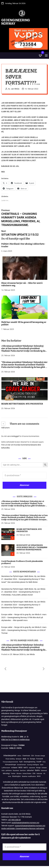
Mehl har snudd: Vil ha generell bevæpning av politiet (24, 323)
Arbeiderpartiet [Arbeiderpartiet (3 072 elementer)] (10, 756)
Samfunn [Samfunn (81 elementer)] (23, 771)
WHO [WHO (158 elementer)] (39, 776)
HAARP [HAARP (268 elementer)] (39, 762)
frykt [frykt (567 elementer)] (21, 762)
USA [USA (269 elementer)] (34, 773)
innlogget (15, 436)
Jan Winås (15, 89)
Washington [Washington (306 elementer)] (16, 776)
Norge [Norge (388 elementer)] (38, 768)
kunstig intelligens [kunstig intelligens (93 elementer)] (33, 765)
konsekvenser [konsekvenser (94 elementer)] (21, 765)
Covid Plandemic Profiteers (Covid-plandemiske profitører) (22, 562)
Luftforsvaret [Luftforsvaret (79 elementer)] (6, 768)
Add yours (5, 428)
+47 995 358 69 (14, 820)
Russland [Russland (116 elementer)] (16, 771)
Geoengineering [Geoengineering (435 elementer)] (29, 762)
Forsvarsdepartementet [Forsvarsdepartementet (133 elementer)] (11, 762)
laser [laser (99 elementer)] (42, 765)
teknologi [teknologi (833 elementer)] (6, 773)
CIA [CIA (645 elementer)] (32, 756)
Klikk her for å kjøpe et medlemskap (15, 740)
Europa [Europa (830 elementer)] (33, 759)
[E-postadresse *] (24, 475)
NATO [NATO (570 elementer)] (26, 768)
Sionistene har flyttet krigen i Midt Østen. (18, 608)
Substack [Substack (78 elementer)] (44, 771)
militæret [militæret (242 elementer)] (14, 768)
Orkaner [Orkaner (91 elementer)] (44, 768)
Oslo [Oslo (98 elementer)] (3, 771)
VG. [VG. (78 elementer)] (44, 774)
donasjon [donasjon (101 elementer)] (19, 759)
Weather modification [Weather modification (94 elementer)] (29, 776)
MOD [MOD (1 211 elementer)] (20, 767)
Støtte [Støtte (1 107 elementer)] (37, 770)
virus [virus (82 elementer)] (10, 776)
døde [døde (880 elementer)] (24, 759)
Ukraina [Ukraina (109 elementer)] (19, 774)
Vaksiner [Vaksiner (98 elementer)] (39, 774)
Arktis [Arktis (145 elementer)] (19, 756)
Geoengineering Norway (16, 22)
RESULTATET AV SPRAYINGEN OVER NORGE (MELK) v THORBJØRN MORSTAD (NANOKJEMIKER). (32, 547)
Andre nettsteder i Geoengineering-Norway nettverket (23, 828)
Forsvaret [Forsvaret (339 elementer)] (40, 759)
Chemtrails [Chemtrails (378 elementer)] (26, 756)
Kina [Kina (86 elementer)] (44, 762)
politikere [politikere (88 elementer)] (9, 771)
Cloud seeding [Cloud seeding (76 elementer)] (10, 759)
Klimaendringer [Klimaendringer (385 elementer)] (11, 765)
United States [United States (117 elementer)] (27, 774)
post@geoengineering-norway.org (25, 823)
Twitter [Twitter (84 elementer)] (13, 774)
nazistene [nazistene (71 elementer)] (32, 768)
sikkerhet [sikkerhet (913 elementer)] (30, 770)
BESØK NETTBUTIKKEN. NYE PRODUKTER (22, 404)
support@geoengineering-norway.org (30, 826)
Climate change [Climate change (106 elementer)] (40, 756)
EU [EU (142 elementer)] (28, 759)
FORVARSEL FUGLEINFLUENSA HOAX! (17, 595)
